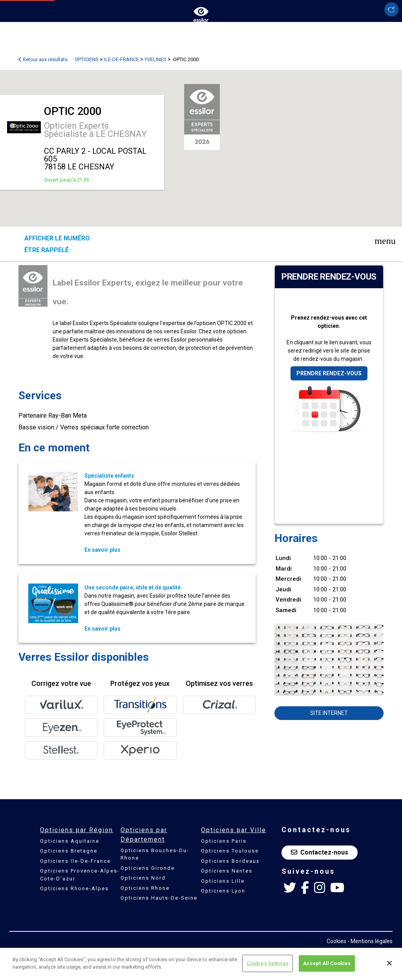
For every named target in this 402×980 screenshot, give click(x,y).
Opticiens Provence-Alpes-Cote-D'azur (80, 875)
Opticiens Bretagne (69, 851)
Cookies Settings (268, 963)
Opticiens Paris (224, 841)
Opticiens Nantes (227, 871)
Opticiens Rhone (145, 888)
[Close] (389, 963)
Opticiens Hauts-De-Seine (159, 898)
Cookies (336, 941)
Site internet (329, 713)
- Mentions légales (370, 941)
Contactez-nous (320, 852)
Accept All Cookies (327, 963)
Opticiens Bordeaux (230, 861)
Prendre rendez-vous (329, 373)
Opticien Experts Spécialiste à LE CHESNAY (95, 130)
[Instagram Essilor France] (320, 888)
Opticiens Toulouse (230, 851)
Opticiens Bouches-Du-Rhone (155, 854)
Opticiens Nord (143, 878)
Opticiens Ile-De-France (75, 861)
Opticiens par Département (144, 835)
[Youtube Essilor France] (337, 888)
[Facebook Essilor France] (305, 888)
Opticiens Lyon (223, 891)
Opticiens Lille (223, 881)
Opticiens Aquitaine (70, 841)
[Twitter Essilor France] (290, 888)
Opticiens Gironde (148, 868)
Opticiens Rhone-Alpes (74, 888)
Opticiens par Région (77, 830)
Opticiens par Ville (234, 830)
